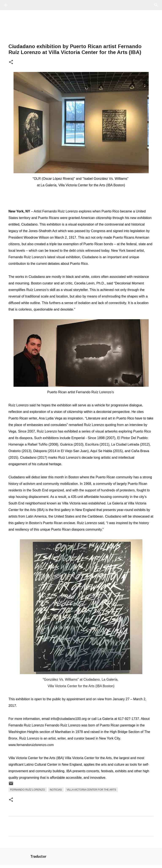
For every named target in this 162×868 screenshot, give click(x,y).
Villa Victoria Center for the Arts (91, 790)
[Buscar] (18, 5)
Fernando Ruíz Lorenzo (28, 790)
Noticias (56, 790)
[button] (11, 62)
